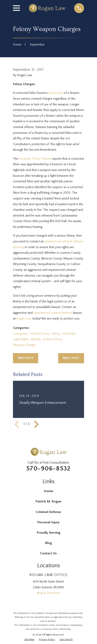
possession (56, 93)
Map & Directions (48, 593)
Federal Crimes (40, 334)
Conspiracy (20, 334)
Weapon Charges (24, 345)
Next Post (71, 358)
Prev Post (26, 358)
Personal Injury (48, 522)
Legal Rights (21, 339)
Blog (48, 543)
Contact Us (48, 553)
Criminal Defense (48, 512)
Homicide (69, 334)
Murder (36, 339)
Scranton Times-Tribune (35, 159)
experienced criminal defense (53, 313)
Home (48, 491)
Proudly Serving (48, 533)
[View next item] (36, 424)
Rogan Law (24, 319)
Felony (56, 334)
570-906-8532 (48, 469)
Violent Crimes (52, 339)
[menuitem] (29, 640)
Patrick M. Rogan (48, 501)
